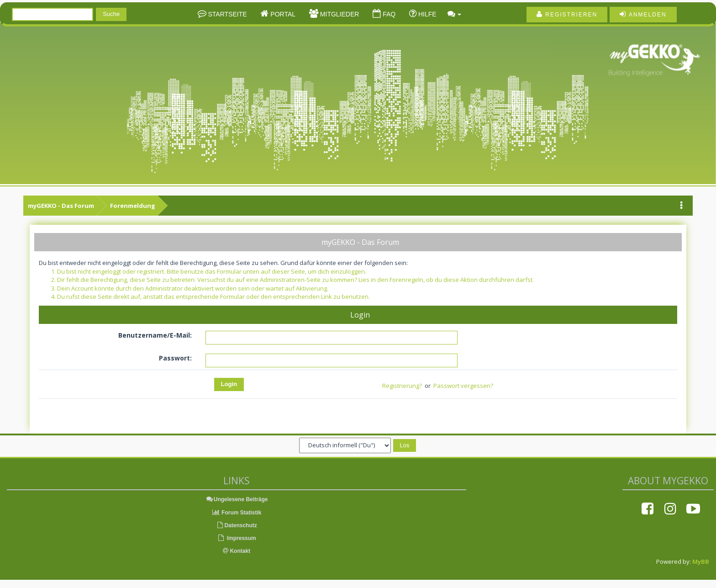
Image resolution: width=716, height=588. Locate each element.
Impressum (236, 538)
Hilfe (426, 14)
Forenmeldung (133, 206)
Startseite (227, 14)
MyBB (701, 562)
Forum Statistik (237, 513)
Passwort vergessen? (463, 386)
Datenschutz (236, 525)
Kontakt (237, 551)
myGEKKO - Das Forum (61, 206)
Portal (282, 14)
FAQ (388, 14)
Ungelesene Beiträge (237, 499)
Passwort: (175, 358)
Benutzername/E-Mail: (155, 335)
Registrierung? (402, 386)
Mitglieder (339, 14)
